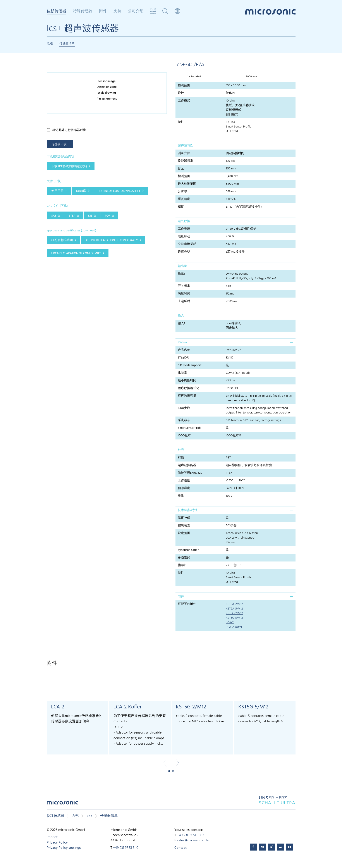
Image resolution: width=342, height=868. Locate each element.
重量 (181, 496)
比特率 (182, 373)
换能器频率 (186, 161)
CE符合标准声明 (62, 240)
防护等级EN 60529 (190, 473)
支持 (117, 11)
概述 (50, 44)
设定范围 (184, 533)
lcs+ (89, 816)
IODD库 (81, 191)
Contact (180, 848)
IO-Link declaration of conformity (112, 240)
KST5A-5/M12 (234, 609)
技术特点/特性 (188, 510)
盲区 (181, 169)
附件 (103, 11)
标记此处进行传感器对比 (69, 130)
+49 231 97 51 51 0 (126, 848)
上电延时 (184, 301)
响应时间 (184, 294)
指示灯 (182, 565)
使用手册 (57, 191)
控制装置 (184, 526)
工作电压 (184, 229)
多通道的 (184, 558)
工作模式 (184, 101)
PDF (108, 216)
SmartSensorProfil (190, 428)
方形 (75, 816)
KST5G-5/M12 (234, 618)
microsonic (62, 804)
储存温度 (184, 488)
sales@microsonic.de (193, 840)
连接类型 (184, 252)
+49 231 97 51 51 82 (191, 835)
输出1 (181, 274)
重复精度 (184, 199)
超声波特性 (186, 146)
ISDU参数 (184, 408)
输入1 (181, 323)
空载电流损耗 (187, 244)
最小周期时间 (187, 381)
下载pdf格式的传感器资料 (69, 166)
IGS (90, 216)
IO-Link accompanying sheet (120, 191)
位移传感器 (57, 12)
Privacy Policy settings (64, 848)
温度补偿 (184, 518)
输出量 (182, 266)
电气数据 (184, 221)
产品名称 (184, 350)
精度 (181, 207)
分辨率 (182, 192)
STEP (72, 216)
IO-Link (183, 342)
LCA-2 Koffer (234, 627)
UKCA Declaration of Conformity (76, 253)
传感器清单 (67, 44)
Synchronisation (189, 550)
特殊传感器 (83, 11)
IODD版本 (184, 436)
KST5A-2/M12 (234, 604)
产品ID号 (184, 358)
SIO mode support (190, 365)
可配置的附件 (187, 604)
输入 (181, 316)
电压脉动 (184, 237)
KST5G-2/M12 (234, 613)
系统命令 (184, 420)
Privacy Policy (57, 843)
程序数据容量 (187, 396)
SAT (54, 216)
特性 (181, 122)
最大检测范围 (187, 184)
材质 (181, 458)
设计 (181, 93)
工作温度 (184, 481)
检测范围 (184, 85)
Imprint (52, 837)
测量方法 (184, 153)
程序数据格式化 (189, 388)
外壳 (181, 450)
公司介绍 (136, 11)
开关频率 (184, 286)
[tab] (235, 146)
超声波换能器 (187, 465)
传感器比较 (59, 144)
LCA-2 (230, 623)
